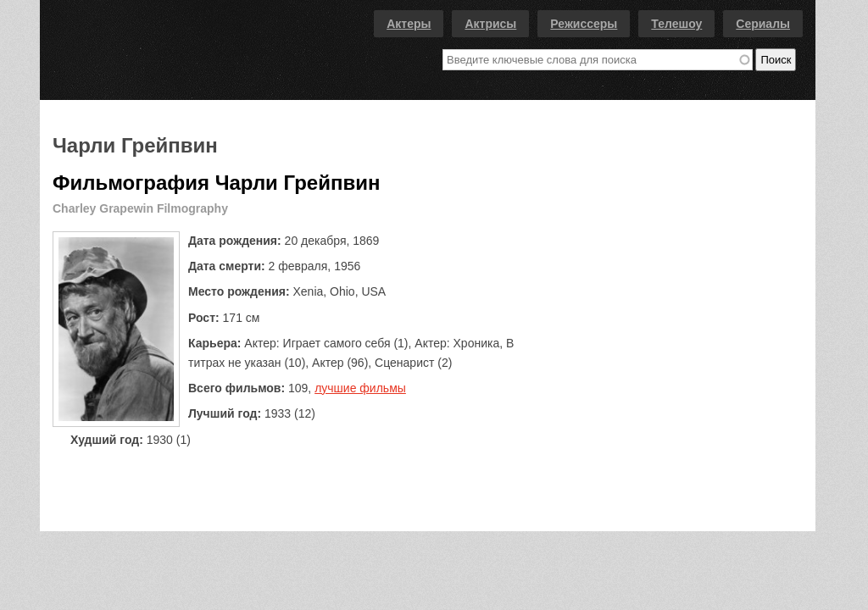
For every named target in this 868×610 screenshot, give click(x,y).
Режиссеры (584, 24)
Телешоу (676, 24)
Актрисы (490, 24)
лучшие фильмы (360, 388)
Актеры (409, 24)
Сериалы (763, 24)
